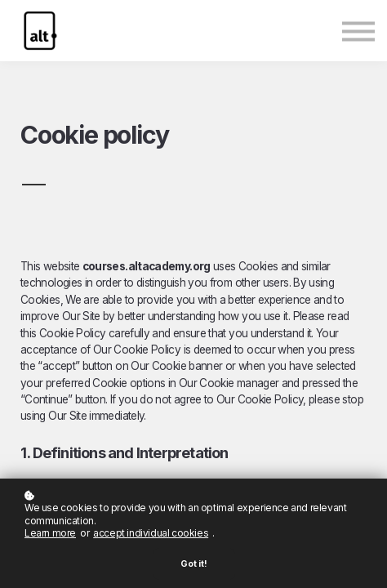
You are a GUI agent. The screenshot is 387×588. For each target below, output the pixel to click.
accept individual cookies (151, 533)
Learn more (50, 533)
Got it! (194, 564)
